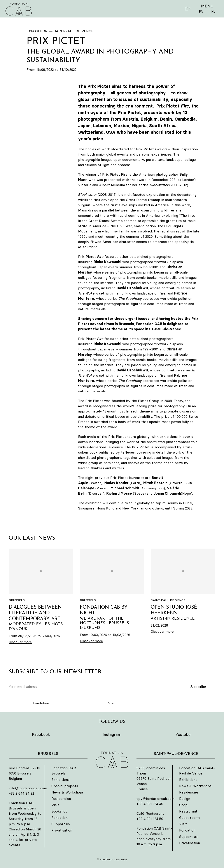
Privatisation (62, 830)
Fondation (41, 703)
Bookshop (59, 811)
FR (201, 12)
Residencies (61, 799)
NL (213, 12)
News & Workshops (68, 792)
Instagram (112, 734)
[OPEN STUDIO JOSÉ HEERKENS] (183, 591)
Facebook (41, 734)
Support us (61, 824)
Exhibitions (60, 780)
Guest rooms (190, 818)
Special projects (65, 786)
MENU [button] (207, 6)
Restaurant (188, 811)
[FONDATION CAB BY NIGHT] (112, 596)
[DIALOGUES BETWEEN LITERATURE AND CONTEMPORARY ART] (41, 597)
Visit (112, 703)
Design (185, 799)
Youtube (183, 734)
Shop (183, 805)
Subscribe (198, 687)
